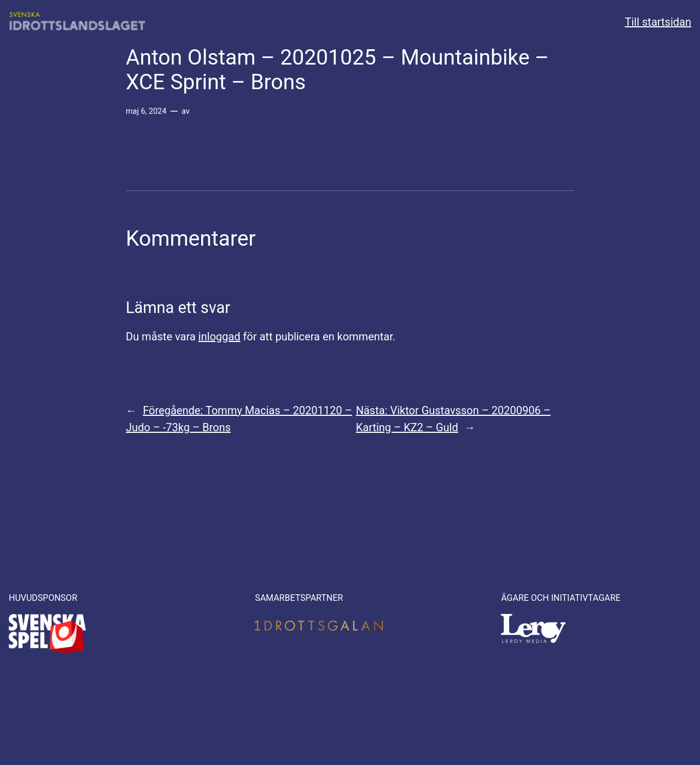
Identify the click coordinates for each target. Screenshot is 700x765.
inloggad (220, 337)
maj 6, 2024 (146, 111)
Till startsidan (658, 22)
